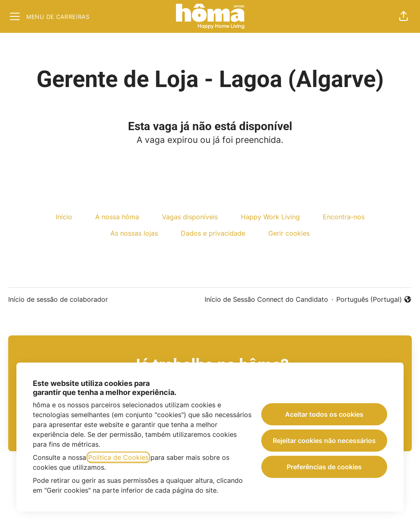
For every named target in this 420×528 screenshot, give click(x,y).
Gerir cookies (289, 233)
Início (64, 217)
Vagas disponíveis (190, 217)
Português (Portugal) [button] (374, 300)
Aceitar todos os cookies (324, 414)
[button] (404, 16)
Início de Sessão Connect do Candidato (266, 299)
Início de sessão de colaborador (58, 299)
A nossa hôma (117, 217)
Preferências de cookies (324, 467)
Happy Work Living (270, 217)
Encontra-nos (344, 217)
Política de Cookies (118, 457)
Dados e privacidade (213, 233)
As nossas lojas (134, 233)
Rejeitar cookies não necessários (324, 441)
